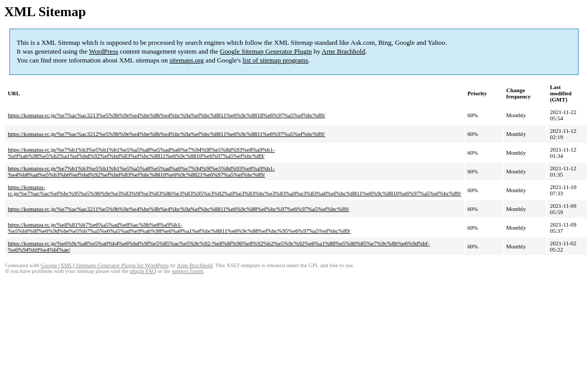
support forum (187, 271)
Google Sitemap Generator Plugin (266, 51)
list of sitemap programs (275, 60)
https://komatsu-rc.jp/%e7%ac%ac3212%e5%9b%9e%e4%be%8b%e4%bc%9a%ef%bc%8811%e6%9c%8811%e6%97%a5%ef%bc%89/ (167, 134)
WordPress (104, 51)
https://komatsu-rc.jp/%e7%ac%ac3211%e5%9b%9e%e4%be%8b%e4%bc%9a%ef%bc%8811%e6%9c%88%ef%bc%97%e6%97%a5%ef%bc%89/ (179, 209)
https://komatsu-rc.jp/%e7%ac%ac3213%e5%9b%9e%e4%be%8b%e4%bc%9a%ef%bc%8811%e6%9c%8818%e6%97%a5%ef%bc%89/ (167, 115)
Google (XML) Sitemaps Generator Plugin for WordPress (105, 265)
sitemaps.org (187, 60)
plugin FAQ (143, 271)
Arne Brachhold (343, 51)
